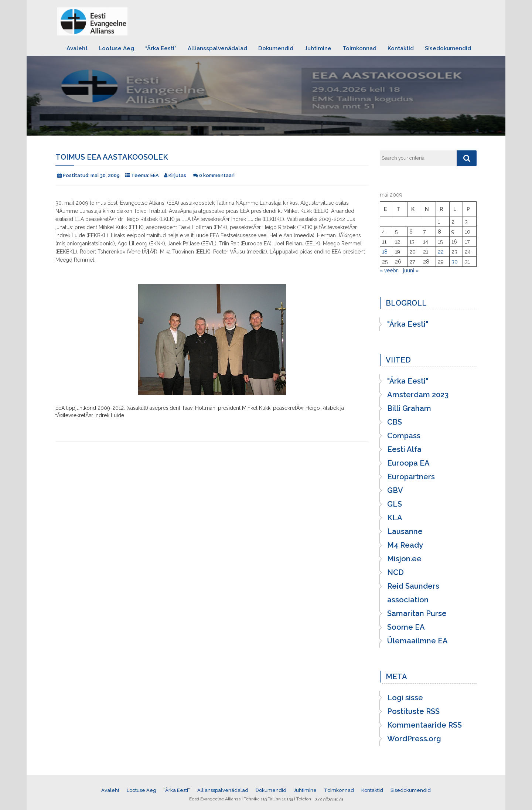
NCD (395, 572)
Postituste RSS (413, 711)
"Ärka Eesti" (408, 324)
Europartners (411, 477)
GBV (395, 490)
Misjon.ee (404, 559)
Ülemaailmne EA (417, 641)
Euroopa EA (408, 463)
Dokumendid (276, 48)
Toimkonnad (359, 48)
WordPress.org (414, 739)
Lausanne (405, 531)
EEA (155, 175)
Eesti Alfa (404, 449)
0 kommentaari (217, 175)
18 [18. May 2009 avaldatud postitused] (385, 252)
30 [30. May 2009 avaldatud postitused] (455, 262)
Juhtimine (318, 48)
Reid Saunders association (413, 593)
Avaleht (77, 48)
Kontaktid (401, 48)
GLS (395, 504)
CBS (395, 422)
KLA (395, 518)
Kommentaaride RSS (424, 725)
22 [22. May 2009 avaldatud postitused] (441, 252)
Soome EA (406, 627)
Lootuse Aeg (116, 48)
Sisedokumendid (448, 48)
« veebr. (389, 270)
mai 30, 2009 (105, 175)
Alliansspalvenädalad (217, 48)
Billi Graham (409, 408)
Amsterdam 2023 (418, 395)
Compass (404, 436)
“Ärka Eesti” (161, 48)
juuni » (411, 270)
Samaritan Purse (417, 613)
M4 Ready (405, 545)
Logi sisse (405, 698)
